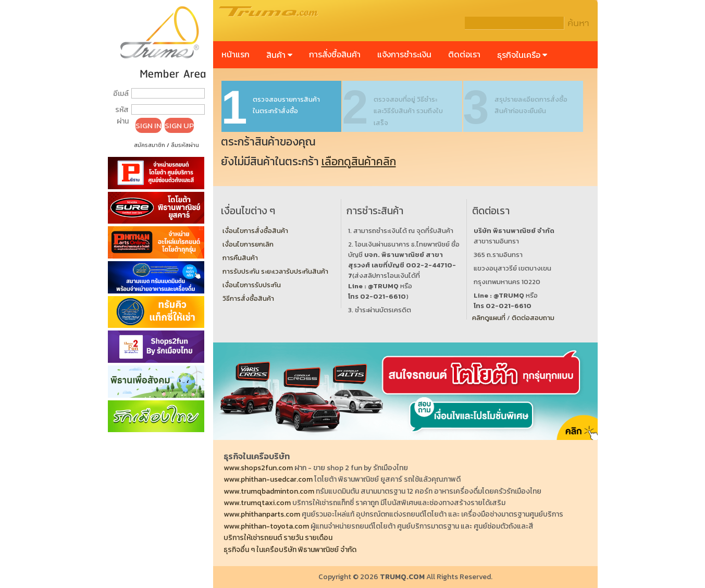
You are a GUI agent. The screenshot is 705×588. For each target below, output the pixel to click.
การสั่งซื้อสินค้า (335, 54)
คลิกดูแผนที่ (489, 318)
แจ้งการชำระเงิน (404, 54)
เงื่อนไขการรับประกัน (252, 285)
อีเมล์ (121, 94)
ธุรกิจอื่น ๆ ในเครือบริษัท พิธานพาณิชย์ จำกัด (290, 550)
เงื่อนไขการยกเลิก (248, 244)
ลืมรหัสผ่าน (185, 145)
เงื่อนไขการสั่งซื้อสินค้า (255, 231)
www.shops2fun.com (258, 468)
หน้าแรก (236, 54)
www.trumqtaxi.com (257, 503)
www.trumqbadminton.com (269, 491)
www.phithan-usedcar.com (268, 479)
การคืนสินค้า (240, 258)
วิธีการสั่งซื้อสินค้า (248, 298)
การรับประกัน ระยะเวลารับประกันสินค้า (275, 271)
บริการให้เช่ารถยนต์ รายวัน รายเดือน (278, 538)
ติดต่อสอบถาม (533, 318)
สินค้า (279, 55)
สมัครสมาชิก (150, 145)
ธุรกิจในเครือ (522, 55)
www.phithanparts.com (262, 514)
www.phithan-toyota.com (266, 526)
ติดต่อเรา (464, 54)
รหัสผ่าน (122, 115)
